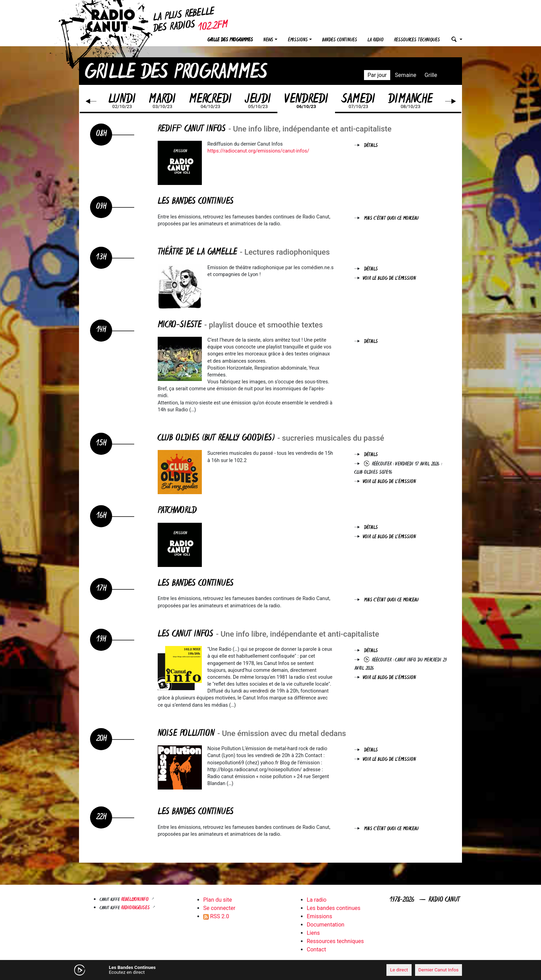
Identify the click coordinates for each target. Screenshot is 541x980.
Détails (371, 146)
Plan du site (218, 900)
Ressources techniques (417, 40)
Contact (316, 949)
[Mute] (186, 970)
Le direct (399, 970)
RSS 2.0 (216, 916)
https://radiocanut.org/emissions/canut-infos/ (258, 151)
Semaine (406, 75)
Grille (431, 75)
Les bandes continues (333, 908)
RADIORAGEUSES (136, 908)
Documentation (326, 925)
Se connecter (219, 908)
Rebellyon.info (136, 900)
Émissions (298, 40)
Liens (313, 933)
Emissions (319, 916)
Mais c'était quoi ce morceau (391, 219)
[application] (270, 970)
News (268, 40)
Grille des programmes (230, 40)
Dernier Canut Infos (439, 970)
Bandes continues (340, 40)
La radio (376, 40)
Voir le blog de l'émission (389, 279)
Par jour (377, 75)
